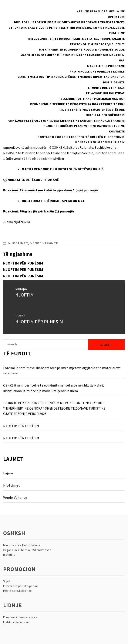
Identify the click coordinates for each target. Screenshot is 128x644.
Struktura (18, 28)
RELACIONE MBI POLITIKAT (105, 93)
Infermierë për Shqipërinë (21, 586)
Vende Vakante (113, 39)
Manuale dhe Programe (106, 66)
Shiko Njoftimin (17, 222)
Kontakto (46, 137)
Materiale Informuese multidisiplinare (52, 55)
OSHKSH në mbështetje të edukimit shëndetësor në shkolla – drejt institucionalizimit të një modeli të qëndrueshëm (54, 388)
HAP (122, 60)
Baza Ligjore (38, 28)
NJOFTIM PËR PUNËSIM (23, 263)
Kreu (80, 11)
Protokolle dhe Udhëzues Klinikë (97, 71)
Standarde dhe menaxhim (105, 55)
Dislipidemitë (114, 82)
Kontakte (117, 131)
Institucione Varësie (64, 22)
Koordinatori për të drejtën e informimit (90, 137)
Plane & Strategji (86, 39)
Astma (59, 77)
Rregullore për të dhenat (49, 39)
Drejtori (21, 22)
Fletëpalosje (35, 121)
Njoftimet (106, 11)
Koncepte (88, 121)
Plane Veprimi (85, 126)
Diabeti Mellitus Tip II (35, 77)
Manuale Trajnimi (111, 121)
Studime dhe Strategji (106, 88)
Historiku (38, 22)
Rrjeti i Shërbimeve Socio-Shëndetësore (92, 110)
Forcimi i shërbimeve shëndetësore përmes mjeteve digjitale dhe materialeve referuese (62, 371)
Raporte (104, 126)
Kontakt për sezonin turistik (100, 142)
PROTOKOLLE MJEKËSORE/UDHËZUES (97, 44)
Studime (118, 126)
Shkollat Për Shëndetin (105, 115)
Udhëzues (16, 121)
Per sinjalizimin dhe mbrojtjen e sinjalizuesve (87, 28)
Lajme (120, 11)
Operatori (116, 17)
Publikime (117, 33)
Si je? (7, 581)
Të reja (91, 11)
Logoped (71, 49)
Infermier (55, 49)
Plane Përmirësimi (58, 126)
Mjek (43, 49)
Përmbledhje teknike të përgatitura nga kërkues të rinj (78, 104)
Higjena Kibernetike (63, 121)
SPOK (121, 77)
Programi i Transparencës (103, 22)
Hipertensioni (105, 77)
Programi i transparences (20, 617)
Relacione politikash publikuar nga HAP (92, 99)
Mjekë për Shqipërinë (17, 591)
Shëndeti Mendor (78, 77)
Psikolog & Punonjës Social (102, 49)
